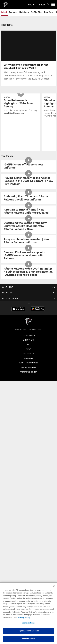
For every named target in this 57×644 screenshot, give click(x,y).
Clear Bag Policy (29, 418)
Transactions (28, 376)
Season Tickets (29, 451)
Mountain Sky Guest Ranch (28, 520)
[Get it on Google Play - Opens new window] (38, 549)
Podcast (28, 329)
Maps (28, 403)
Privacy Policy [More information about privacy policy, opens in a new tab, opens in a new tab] (24, 617)
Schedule (29, 356)
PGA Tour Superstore (28, 525)
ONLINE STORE (28, 493)
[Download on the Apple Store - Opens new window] (18, 548)
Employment (28, 578)
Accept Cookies (29, 639)
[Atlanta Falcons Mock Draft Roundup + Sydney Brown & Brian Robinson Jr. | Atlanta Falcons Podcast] (29, 288)
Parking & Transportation (28, 408)
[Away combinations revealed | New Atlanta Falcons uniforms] (29, 257)
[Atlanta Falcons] (28, 560)
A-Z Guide (29, 413)
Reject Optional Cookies (28, 631)
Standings (28, 381)
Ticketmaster (28, 455)
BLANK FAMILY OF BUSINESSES (28, 505)
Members (28, 441)
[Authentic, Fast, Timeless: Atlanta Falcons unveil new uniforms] (29, 214)
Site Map (28, 344)
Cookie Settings (28, 623)
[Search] (48, 5)
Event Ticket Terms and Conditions (28, 470)
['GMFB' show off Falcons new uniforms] (29, 182)
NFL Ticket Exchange (29, 465)
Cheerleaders (29, 334)
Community (28, 339)
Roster (28, 361)
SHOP (29, 488)
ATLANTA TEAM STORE (28, 498)
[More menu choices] (53, 4)
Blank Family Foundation (28, 510)
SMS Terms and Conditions (28, 480)
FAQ (29, 475)
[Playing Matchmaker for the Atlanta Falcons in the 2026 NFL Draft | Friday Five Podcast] (29, 197)
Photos (28, 324)
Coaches (28, 386)
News (29, 314)
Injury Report (29, 371)
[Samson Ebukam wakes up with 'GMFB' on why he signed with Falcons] (29, 272)
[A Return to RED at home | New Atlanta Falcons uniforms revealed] (29, 227)
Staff (28, 391)
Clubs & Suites (28, 460)
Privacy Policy (28, 574)
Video (29, 319)
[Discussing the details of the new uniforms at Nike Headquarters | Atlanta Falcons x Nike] (29, 242)
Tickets (29, 446)
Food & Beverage (29, 428)
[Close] (54, 586)
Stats (29, 366)
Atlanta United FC (28, 515)
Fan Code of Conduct (29, 423)
